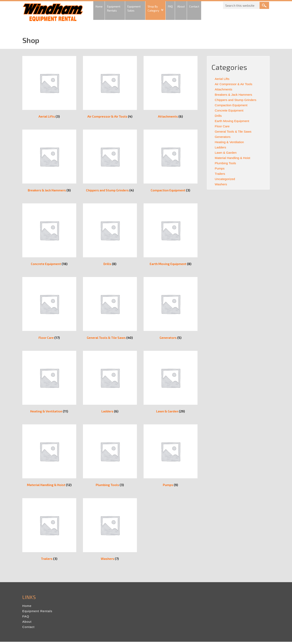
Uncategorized (225, 179)
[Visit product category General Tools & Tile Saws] (110, 310)
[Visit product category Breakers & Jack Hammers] (49, 162)
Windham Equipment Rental (53, 14)
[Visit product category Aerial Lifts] (49, 88)
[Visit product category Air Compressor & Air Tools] (110, 88)
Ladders (221, 147)
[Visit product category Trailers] (49, 532)
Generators (223, 137)
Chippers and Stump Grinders (236, 100)
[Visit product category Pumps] (171, 458)
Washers (221, 184)
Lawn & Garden (226, 153)
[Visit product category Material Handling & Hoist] (49, 458)
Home (27, 608)
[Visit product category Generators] (171, 310)
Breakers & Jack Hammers (234, 95)
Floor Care (222, 126)
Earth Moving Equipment (232, 121)
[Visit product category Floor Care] (49, 310)
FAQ (26, 619)
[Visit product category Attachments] (171, 88)
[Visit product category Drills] (110, 236)
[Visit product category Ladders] (110, 384)
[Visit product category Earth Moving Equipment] (171, 236)
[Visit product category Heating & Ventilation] (49, 384)
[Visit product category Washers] (110, 532)
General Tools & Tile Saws (234, 131)
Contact (29, 629)
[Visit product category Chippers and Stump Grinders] (110, 162)
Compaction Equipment (232, 105)
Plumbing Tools (226, 163)
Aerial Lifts (222, 79)
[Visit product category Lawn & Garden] (171, 384)
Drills (218, 116)
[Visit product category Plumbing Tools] (110, 458)
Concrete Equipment (230, 110)
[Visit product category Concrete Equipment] (49, 236)
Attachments (224, 89)
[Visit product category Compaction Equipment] (171, 162)
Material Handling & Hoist (233, 158)
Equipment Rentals (38, 613)
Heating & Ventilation (230, 142)
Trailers (220, 174)
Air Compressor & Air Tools (234, 84)
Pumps (220, 168)
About (27, 624)
